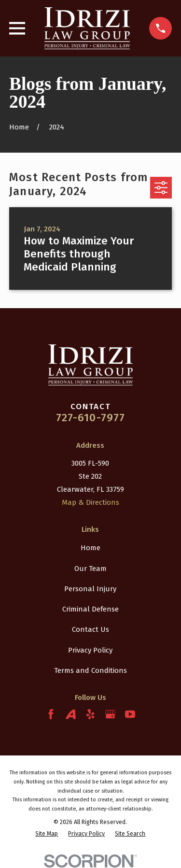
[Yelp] (90, 714)
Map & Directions (90, 502)
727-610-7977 (91, 418)
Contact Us (90, 629)
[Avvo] (71, 714)
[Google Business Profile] (110, 714)
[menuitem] (47, 833)
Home (90, 548)
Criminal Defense (90, 609)
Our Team (90, 569)
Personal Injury (90, 589)
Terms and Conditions (90, 670)
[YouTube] (130, 714)
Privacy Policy (90, 650)
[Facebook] (51, 714)
